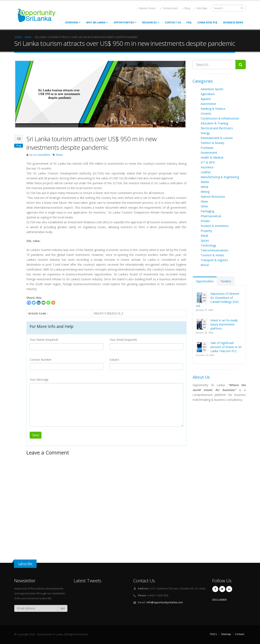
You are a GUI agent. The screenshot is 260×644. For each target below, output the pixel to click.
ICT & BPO (208, 162)
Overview (71, 22)
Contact (240, 634)
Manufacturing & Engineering (220, 177)
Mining (205, 192)
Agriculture (208, 94)
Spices (205, 240)
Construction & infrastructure (220, 118)
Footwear (207, 148)
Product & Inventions (215, 226)
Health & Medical (212, 157)
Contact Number (41, 360)
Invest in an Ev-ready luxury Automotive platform (224, 324)
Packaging (207, 211)
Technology (208, 245)
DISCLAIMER (219, 600)
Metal (204, 187)
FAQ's (213, 634)
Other (204, 206)
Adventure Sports (212, 89)
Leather (206, 172)
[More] (53, 303)
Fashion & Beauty (212, 143)
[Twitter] (34, 303)
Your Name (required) (44, 340)
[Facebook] (29, 303)
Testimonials (169, 8)
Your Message (39, 379)
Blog (186, 8)
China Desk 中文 (207, 22)
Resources (149, 22)
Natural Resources (213, 197)
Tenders (226, 281)
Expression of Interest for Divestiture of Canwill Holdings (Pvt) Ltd (218, 300)
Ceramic (206, 113)
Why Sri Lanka (96, 22)
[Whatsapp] (48, 303)
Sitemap (226, 634)
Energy (205, 133)
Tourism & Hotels (212, 255)
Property (206, 231)
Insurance (207, 167)
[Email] (43, 303)
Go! (63, 608)
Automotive (208, 104)
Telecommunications (214, 250)
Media (205, 182)
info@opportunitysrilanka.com (165, 602)
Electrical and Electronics (217, 128)
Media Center (146, 8)
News (60, 155)
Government (209, 153)
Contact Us (173, 22)
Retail (204, 236)
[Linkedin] (39, 303)
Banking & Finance (213, 109)
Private (205, 221)
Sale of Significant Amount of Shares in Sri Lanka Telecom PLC (226, 347)
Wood (205, 265)
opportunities (124, 22)
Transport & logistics (214, 260)
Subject (114, 360)
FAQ (189, 22)
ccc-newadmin (42, 155)
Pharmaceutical (211, 216)
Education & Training (214, 123)
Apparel (206, 99)
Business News (233, 22)
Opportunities (205, 281)
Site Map (201, 8)
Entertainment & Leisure (217, 138)
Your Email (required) (123, 340)
